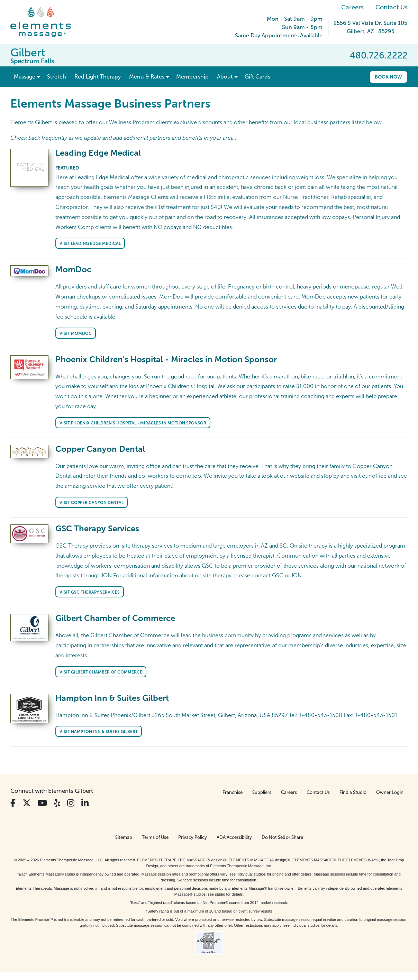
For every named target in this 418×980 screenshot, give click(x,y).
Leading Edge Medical (98, 153)
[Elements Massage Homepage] (46, 22)
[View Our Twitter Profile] (27, 803)
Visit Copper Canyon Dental (92, 503)
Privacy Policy (193, 837)
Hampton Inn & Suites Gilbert (112, 698)
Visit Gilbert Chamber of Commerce (101, 672)
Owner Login (390, 792)
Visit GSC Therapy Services (90, 592)
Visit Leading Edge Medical (90, 244)
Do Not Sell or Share (282, 837)
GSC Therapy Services (97, 528)
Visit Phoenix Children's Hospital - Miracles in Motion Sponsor (133, 423)
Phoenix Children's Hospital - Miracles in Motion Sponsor (166, 359)
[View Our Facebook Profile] (13, 803)
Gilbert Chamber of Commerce (115, 618)
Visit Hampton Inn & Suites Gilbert (99, 732)
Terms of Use (155, 837)
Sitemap (124, 837)
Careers (352, 7)
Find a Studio (353, 792)
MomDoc (73, 269)
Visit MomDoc (76, 333)
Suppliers (262, 792)
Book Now (388, 77)
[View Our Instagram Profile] (71, 803)
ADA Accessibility (234, 837)
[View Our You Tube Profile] (42, 803)
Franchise (233, 792)
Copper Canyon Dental (100, 449)
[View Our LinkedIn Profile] (85, 803)
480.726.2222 (379, 55)
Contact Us (392, 7)
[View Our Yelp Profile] (57, 803)
